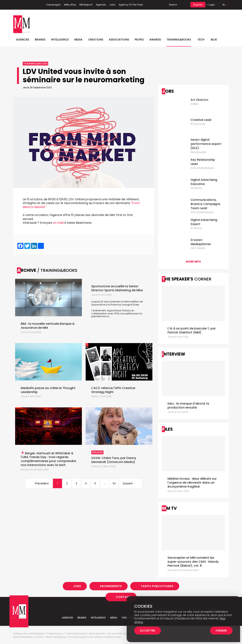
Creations (96, 40)
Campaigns (53, 5)
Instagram (34, 5)
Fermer (221, 631)
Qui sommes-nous (118, 634)
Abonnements (111, 586)
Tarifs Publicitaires (157, 586)
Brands (40, 40)
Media (78, 40)
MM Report (86, 5)
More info (193, 262)
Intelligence (60, 40)
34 (114, 483)
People (139, 40)
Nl (224, 5)
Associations (119, 40)
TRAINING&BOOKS (179, 40)
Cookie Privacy (55, 634)
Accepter (148, 631)
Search (173, 5)
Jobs (112, 5)
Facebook (16, 5)
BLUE (214, 40)
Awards (155, 40)
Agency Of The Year (131, 5)
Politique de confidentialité (28, 634)
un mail (58, 223)
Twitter (27, 5)
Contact (123, 597)
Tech (201, 40)
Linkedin (22, 5)
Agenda (101, 5)
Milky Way (70, 5)
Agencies (23, 40)
